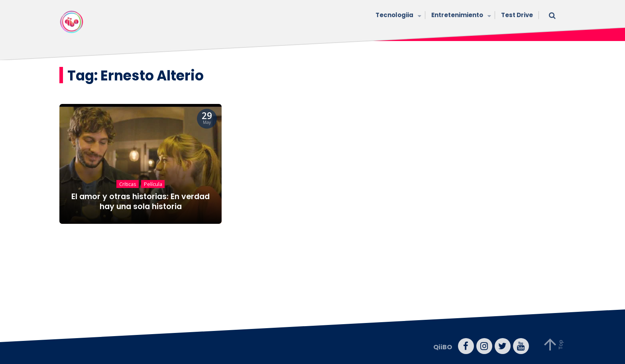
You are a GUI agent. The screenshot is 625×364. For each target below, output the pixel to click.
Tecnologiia (397, 16)
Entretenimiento (460, 16)
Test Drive (517, 15)
